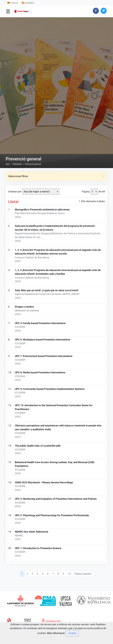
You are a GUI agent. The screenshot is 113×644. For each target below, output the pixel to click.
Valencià (13, 3)
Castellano (28, 3)
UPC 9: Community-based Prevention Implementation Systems (50, 574)
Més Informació (56, 633)
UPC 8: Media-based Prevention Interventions (40, 558)
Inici (8, 350)
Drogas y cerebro (24, 492)
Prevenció (17, 350)
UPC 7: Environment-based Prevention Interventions (44, 541)
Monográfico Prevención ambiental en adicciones (42, 395)
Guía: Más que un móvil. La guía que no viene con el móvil (46, 476)
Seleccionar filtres (56, 362)
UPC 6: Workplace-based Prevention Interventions (43, 525)
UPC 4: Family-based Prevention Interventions (40, 509)
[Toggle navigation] (8, 11)
